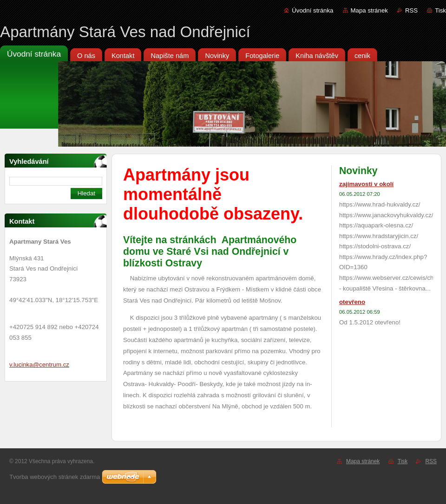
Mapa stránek (369, 10)
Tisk (440, 10)
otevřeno (352, 302)
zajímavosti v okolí (366, 184)
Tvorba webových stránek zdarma (55, 477)
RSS (411, 10)
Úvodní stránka (312, 10)
